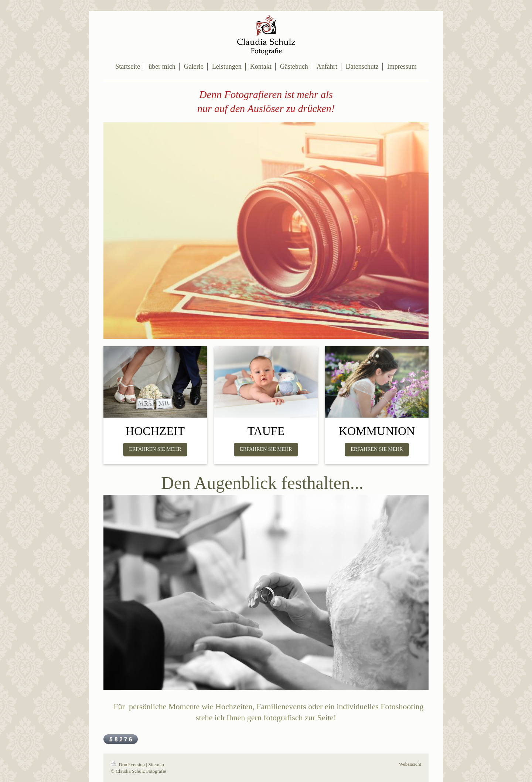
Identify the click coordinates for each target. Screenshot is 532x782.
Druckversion (128, 764)
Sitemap (156, 764)
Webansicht (410, 764)
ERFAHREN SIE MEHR (155, 449)
